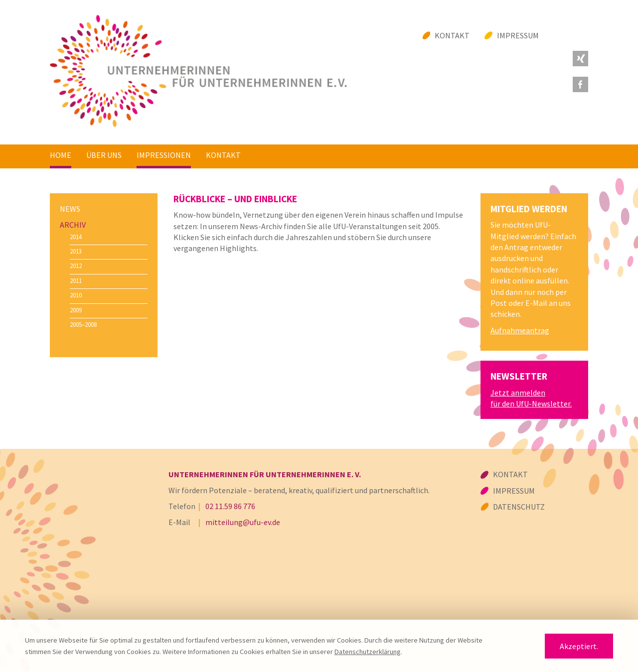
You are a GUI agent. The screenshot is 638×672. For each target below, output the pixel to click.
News (70, 209)
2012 (76, 266)
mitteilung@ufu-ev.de (243, 522)
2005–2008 (83, 324)
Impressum (518, 35)
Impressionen (164, 155)
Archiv (73, 225)
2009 (76, 310)
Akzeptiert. (579, 646)
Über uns (104, 155)
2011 (76, 280)
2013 (76, 251)
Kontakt (452, 35)
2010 (76, 295)
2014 (76, 237)
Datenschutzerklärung (368, 652)
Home (61, 155)
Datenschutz (519, 507)
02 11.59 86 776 (230, 506)
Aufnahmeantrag (520, 330)
